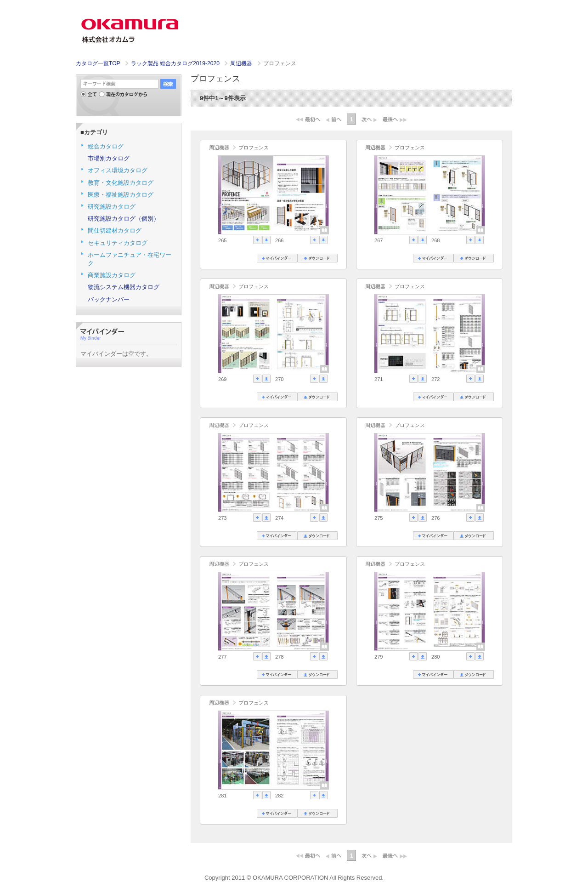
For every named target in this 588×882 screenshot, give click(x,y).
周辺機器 (242, 63)
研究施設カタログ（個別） (124, 219)
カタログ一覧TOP (98, 63)
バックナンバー (109, 299)
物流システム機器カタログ (124, 287)
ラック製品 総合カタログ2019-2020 (176, 63)
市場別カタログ (109, 158)
